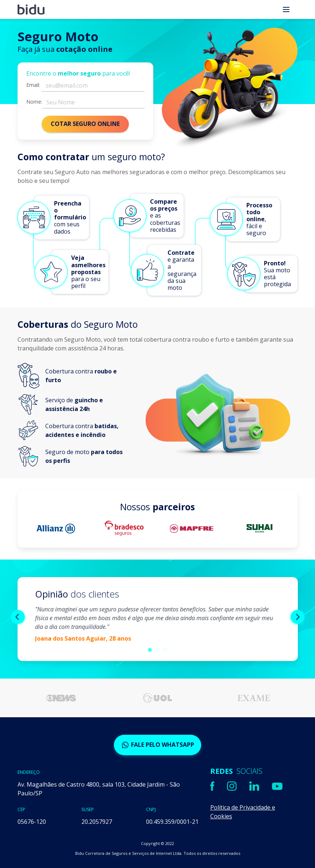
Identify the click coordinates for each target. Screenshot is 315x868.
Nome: (34, 102)
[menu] (286, 9)
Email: (33, 85)
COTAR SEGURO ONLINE (85, 124)
